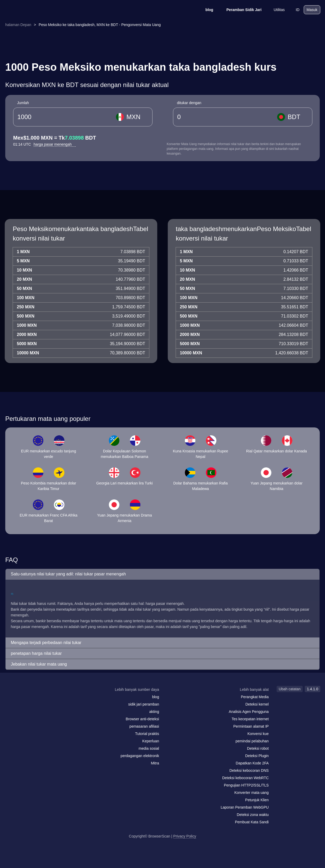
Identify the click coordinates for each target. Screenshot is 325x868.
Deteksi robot (258, 748)
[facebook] (22, 700)
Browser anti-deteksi (142, 719)
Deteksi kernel (257, 704)
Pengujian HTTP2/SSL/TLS (246, 785)
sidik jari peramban (144, 704)
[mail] (11, 700)
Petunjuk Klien (257, 800)
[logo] (31, 10)
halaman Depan (18, 25)
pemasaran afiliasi (144, 726)
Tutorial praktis (147, 734)
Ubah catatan (290, 689)
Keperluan (151, 741)
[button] (162, 574)
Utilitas (276, 10)
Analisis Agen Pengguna (249, 712)
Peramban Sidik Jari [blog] (241, 10)
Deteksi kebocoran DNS (249, 770)
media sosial (149, 748)
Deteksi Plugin (257, 756)
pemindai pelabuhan (252, 741)
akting (154, 712)
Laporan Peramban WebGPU (245, 807)
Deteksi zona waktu (253, 815)
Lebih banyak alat (254, 690)
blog (206, 10)
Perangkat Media (255, 697)
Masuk (312, 10)
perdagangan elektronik (140, 756)
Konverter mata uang (252, 793)
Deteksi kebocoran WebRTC (245, 778)
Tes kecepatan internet (250, 719)
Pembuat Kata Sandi (252, 822)
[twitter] (32, 700)
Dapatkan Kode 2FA (252, 763)
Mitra (155, 763)
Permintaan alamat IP (251, 726)
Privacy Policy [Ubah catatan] (185, 836)
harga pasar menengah (55, 144)
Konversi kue (258, 734)
